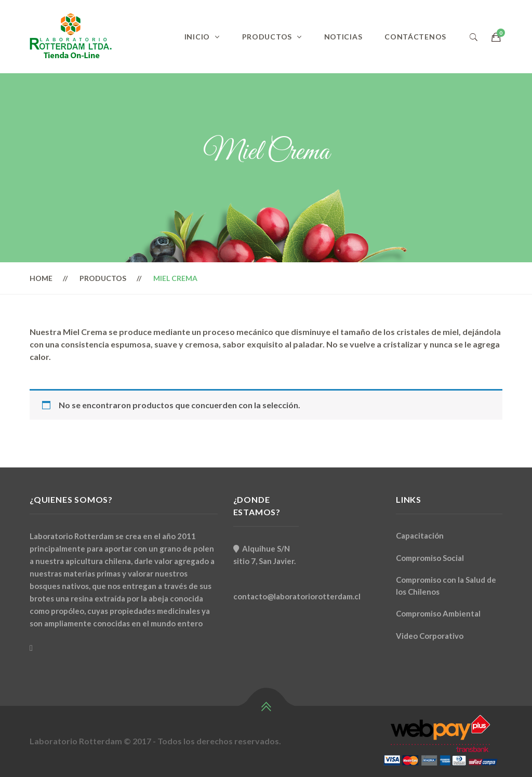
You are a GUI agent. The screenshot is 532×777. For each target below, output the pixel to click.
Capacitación (420, 535)
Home (41, 278)
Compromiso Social (430, 558)
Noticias (343, 37)
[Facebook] (31, 648)
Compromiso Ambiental (438, 613)
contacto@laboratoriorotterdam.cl (297, 596)
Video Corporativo (430, 636)
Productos (267, 37)
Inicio (197, 37)
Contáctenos (415, 37)
